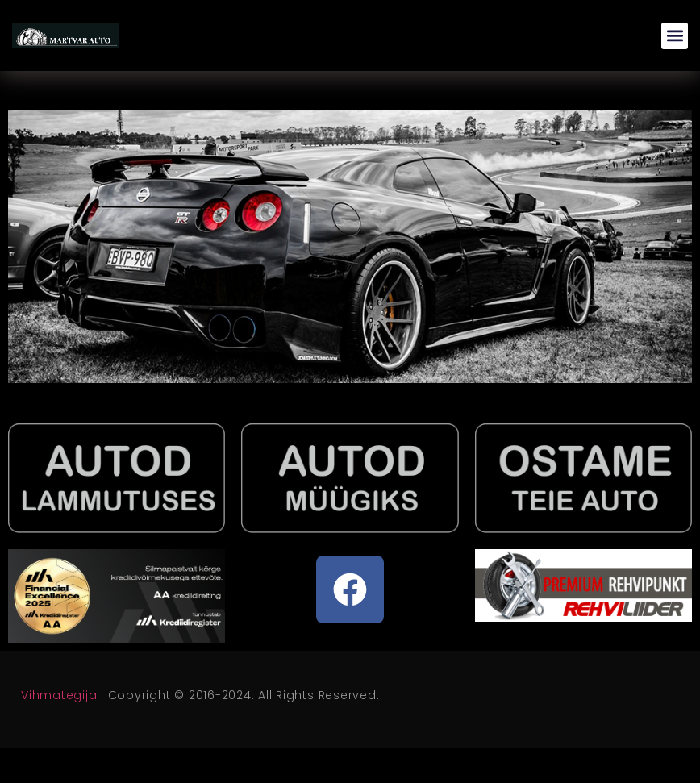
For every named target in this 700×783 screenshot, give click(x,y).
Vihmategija (59, 695)
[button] (675, 36)
